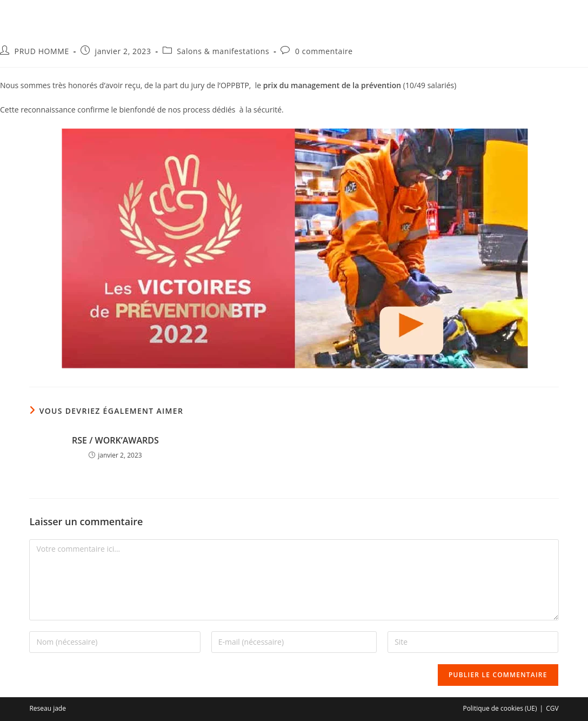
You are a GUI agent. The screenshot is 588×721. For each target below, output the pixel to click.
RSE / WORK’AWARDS (115, 440)
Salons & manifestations (223, 51)
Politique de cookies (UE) (500, 708)
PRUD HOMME (42, 51)
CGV (552, 708)
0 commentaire (324, 51)
